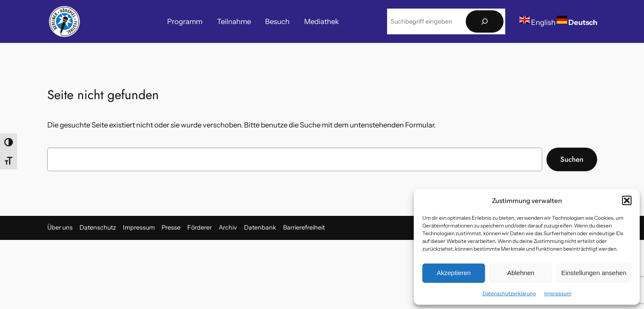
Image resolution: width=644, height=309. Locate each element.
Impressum (558, 293)
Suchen (572, 159)
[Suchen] (485, 22)
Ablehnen (520, 273)
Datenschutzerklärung (509, 293)
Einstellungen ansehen (594, 273)
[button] (627, 200)
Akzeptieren (453, 273)
